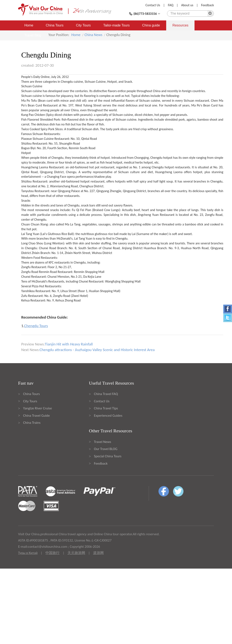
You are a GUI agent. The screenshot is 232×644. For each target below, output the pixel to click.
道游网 (98, 553)
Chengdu (67, 82)
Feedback (207, 5)
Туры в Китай (28, 553)
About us (187, 5)
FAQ (171, 5)
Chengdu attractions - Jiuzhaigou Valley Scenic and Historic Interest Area (97, 350)
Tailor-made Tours (117, 25)
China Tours (55, 25)
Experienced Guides (108, 416)
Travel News (102, 442)
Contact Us (153, 5)
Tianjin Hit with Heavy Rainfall (69, 344)
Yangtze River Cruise (37, 408)
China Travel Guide (36, 416)
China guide (151, 25)
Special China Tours (108, 456)
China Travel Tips (106, 408)
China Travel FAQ (106, 394)
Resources (180, 25)
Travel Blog (33, 35)
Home (29, 25)
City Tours (83, 25)
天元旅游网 (76, 553)
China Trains (32, 423)
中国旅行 (52, 553)
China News (94, 35)
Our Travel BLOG (106, 449)
